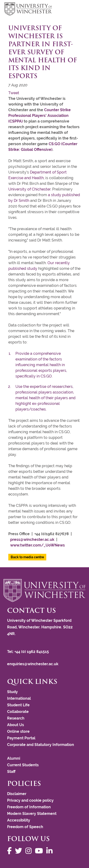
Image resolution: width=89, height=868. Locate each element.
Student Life (18, 705)
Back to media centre (27, 557)
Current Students (23, 765)
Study (12, 692)
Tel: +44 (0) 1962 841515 (28, 652)
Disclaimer (17, 794)
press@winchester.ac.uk (32, 540)
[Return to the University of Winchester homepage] (44, 591)
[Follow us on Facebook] (11, 851)
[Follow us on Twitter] (20, 851)
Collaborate (18, 712)
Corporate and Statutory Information (41, 745)
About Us (16, 725)
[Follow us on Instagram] (30, 851)
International (19, 698)
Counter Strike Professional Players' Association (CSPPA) (40, 116)
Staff (11, 772)
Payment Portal (21, 738)
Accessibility (19, 820)
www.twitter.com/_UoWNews (37, 545)
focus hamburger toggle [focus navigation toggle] (76, 10)
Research (16, 718)
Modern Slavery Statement (32, 814)
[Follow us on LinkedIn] (51, 851)
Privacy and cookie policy (30, 800)
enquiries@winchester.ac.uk (33, 664)
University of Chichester (29, 189)
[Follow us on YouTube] (40, 851)
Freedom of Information (29, 807)
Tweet (14, 93)
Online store (18, 731)
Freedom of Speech (25, 827)
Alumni (14, 758)
